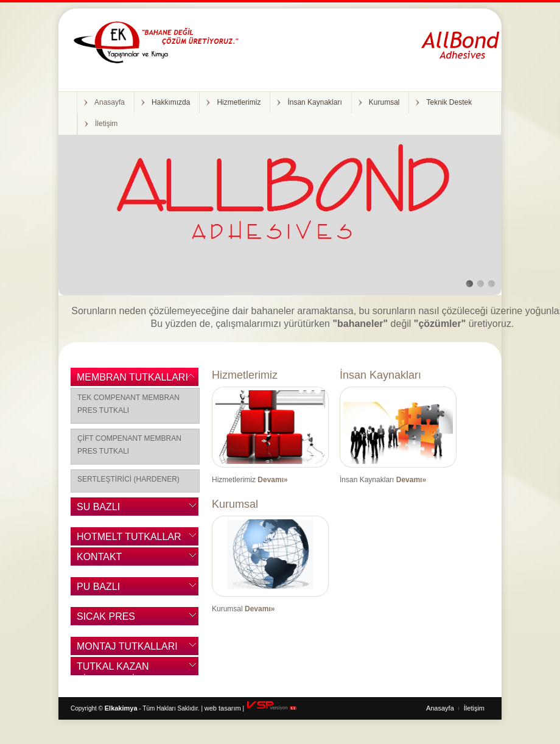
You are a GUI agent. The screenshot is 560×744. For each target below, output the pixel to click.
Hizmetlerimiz (239, 102)
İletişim (106, 124)
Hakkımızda (171, 102)
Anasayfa (110, 102)
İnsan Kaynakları (314, 102)
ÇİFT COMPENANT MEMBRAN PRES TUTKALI (129, 445)
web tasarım (223, 708)
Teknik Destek (449, 102)
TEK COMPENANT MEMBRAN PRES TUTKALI (128, 404)
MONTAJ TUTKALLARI (127, 646)
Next (485, 206)
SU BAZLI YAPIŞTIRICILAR (114, 509)
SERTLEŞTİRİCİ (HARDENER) (128, 479)
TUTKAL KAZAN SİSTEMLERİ (113, 668)
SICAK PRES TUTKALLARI (106, 618)
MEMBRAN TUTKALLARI (132, 377)
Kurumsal (384, 102)
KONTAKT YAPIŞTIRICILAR (114, 559)
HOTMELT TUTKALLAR (129, 537)
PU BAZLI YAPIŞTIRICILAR (114, 588)
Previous (75, 206)
